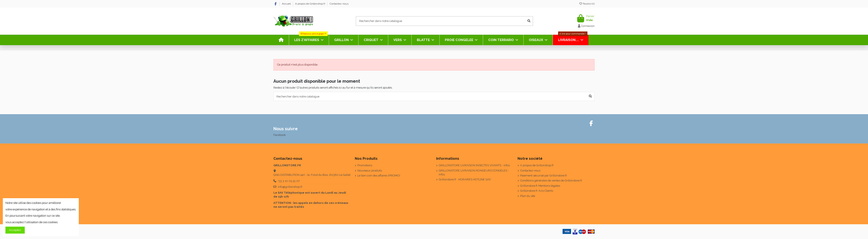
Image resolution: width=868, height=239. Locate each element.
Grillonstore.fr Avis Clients (537, 191)
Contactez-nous (339, 4)
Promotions (365, 165)
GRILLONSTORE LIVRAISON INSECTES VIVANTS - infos (474, 165)
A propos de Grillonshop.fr (311, 4)
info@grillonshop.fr (290, 187)
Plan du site (528, 196)
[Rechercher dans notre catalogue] (529, 21)
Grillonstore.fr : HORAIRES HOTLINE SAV (465, 179)
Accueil (287, 4)
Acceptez (15, 230)
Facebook (280, 135)
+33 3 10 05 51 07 (289, 181)
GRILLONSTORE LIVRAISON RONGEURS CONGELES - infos (474, 172)
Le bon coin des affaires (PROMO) (379, 176)
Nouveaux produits (370, 171)
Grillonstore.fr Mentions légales (540, 186)
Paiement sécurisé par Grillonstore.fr (544, 176)
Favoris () (587, 4)
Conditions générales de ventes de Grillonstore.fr (551, 180)
